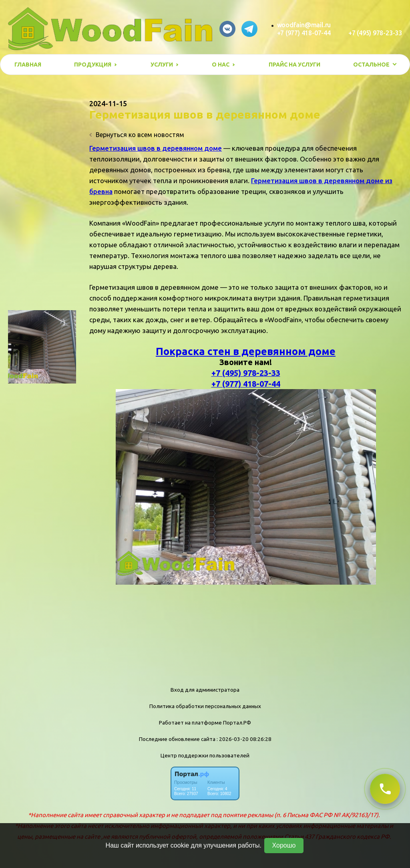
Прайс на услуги (294, 65)
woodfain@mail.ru (304, 25)
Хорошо (284, 845)
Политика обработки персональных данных (205, 706)
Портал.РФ (237, 723)
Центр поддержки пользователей (205, 755)
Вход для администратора (205, 690)
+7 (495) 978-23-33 (375, 33)
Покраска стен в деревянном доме (246, 351)
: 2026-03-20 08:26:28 (244, 739)
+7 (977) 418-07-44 (304, 33)
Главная (28, 65)
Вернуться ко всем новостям (137, 135)
